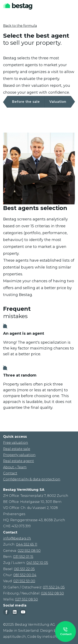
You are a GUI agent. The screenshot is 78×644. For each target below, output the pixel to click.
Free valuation (16, 443)
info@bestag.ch (17, 538)
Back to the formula (20, 26)
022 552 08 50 (29, 551)
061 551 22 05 (24, 569)
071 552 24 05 (54, 587)
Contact (10, 473)
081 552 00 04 (25, 575)
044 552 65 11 (27, 544)
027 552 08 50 (26, 599)
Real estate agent (19, 461)
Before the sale (26, 102)
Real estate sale (17, 449)
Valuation (58, 102)
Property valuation (19, 455)
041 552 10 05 (37, 563)
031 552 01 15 (23, 557)
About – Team (15, 467)
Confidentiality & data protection (32, 479)
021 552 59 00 (24, 581)
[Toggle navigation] (72, 6)
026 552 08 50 (52, 593)
